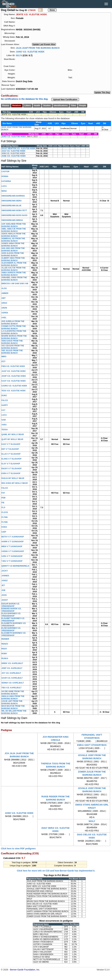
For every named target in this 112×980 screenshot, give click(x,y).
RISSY (4, 649)
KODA (4, 527)
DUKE (4, 396)
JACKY (5, 571)
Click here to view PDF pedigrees (18, 849)
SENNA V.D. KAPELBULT (13, 683)
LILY (3, 410)
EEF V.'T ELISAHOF (10, 449)
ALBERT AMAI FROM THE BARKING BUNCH (13, 259)
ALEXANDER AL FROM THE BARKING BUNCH (14, 264)
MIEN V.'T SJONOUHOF (12, 546)
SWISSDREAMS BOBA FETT (14, 210)
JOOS (4, 595)
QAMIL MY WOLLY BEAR (13, 434)
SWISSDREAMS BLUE (11, 206)
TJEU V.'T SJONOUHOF (12, 561)
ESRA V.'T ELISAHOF (11, 473)
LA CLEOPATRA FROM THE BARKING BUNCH (14, 332)
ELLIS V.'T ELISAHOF (11, 454)
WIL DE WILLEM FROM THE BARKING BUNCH (14, 712)
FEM (3, 498)
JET (3, 585)
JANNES (5, 576)
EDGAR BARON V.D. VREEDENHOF (11, 605)
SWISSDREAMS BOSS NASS (14, 215)
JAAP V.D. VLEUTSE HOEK (14, 371)
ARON (4, 308)
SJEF (4, 532)
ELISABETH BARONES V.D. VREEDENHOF (14, 624)
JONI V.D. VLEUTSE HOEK (13, 153)
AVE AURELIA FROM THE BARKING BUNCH (13, 323)
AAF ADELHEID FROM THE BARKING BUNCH (14, 225)
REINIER (5, 639)
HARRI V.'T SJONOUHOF (13, 542)
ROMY (4, 654)
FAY (3, 493)
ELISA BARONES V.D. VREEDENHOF (11, 615)
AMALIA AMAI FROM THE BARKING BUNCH (13, 697)
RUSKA (5, 658)
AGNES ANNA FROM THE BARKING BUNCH (13, 245)
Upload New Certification (65, 100)
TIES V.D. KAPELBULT (11, 688)
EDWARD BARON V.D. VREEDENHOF (11, 610)
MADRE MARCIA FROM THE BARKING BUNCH (14, 337)
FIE (3, 503)
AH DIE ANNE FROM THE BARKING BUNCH (13, 693)
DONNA (5, 176)
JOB (3, 590)
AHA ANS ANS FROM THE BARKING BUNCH (13, 250)
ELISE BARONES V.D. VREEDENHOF (11, 629)
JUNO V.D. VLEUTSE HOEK (30, 52)
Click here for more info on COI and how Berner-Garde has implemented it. (56, 871)
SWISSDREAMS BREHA (12, 220)
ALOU (4, 288)
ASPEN (5, 313)
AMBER (5, 293)
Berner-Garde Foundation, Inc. (25, 970)
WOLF (92, 821)
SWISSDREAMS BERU (11, 201)
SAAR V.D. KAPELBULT (12, 678)
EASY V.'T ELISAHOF (11, 444)
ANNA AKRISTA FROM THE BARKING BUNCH (14, 274)
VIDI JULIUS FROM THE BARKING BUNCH (12, 352)
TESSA (5, 430)
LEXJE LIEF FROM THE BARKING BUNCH (12, 702)
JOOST (5, 600)
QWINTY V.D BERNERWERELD (15, 566)
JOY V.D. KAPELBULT (11, 673)
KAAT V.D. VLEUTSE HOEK (14, 381)
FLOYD (5, 512)
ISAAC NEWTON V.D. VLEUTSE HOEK (18, 148)
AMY (4, 298)
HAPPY (5, 405)
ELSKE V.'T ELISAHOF (11, 459)
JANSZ (4, 581)
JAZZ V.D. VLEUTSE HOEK (13, 151)
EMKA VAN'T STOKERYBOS (92, 745)
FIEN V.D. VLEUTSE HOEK (13, 366)
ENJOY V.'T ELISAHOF (11, 469)
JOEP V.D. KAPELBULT (12, 668)
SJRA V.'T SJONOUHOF (12, 556)
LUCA (4, 186)
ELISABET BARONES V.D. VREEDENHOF (13, 620)
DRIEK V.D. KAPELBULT (12, 663)
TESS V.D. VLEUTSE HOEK (14, 391)
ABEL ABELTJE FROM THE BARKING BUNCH (14, 230)
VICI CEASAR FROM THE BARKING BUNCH (13, 347)
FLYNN (4, 517)
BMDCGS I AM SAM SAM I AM (15, 284)
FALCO (5, 400)
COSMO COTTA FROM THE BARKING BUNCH (14, 327)
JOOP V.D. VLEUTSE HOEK (14, 376)
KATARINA (6, 181)
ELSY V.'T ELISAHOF (11, 464)
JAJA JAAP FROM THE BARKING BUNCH (38, 48)
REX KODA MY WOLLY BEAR (15, 483)
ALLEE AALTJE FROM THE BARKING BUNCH (14, 269)
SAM (4, 420)
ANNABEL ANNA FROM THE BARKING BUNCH (14, 279)
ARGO (4, 303)
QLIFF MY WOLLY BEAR (12, 439)
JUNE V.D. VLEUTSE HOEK (14, 156)
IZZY (3, 361)
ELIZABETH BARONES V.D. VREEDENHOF (14, 634)
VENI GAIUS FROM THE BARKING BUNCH (12, 342)
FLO (3, 508)
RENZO (5, 644)
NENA (4, 191)
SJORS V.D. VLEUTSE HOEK (14, 386)
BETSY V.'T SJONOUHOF (13, 537)
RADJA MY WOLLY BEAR (13, 478)
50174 (19, 55)
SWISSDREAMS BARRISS (13, 196)
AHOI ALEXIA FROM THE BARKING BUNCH (13, 254)
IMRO (4, 357)
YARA (4, 425)
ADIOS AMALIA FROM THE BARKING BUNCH (13, 235)
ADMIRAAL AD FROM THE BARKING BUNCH (13, 240)
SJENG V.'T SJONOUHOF (13, 551)
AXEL (4, 318)
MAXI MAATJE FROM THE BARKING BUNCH (13, 707)
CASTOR (5, 172)
